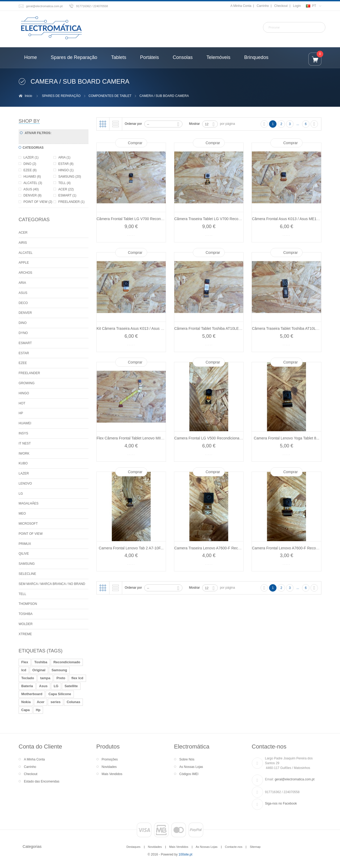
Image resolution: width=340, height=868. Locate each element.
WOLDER (26, 624)
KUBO (23, 463)
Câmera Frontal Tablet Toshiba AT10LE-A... (210, 328)
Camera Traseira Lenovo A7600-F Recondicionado (216, 548)
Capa (25, 710)
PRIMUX (25, 544)
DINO (23, 323)
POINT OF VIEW (31, 534)
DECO (23, 303)
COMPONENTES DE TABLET (110, 96)
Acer (41, 702)
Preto (61, 678)
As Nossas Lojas (191, 767)
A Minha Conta (241, 6)
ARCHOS (25, 273)
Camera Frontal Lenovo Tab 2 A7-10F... (131, 548)
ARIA (22, 283)
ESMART (25, 343)
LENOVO (25, 484)
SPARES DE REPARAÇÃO (61, 96)
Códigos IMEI (189, 774)
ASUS (23, 293)
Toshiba (41, 662)
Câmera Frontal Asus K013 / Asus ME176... (288, 219)
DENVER (25, 313)
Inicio (28, 96)
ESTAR (24, 353)
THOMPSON (28, 604)
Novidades (109, 767)
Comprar (135, 143)
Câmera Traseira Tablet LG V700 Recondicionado (215, 219)
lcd (24, 670)
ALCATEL (25, 253)
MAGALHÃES (29, 503)
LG (21, 494)
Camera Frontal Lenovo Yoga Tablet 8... (286, 438)
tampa (45, 678)
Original (39, 670)
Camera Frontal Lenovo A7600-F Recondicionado (293, 548)
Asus (43, 686)
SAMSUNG (27, 564)
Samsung (59, 670)
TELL (22, 594)
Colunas (73, 702)
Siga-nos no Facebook (281, 803)
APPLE (24, 263)
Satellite (71, 686)
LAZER (24, 473)
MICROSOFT (28, 524)
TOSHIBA (25, 614)
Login (297, 6)
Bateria (27, 686)
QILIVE (24, 554)
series (56, 702)
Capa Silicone (60, 694)
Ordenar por (133, 124)
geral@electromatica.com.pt (44, 6)
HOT (22, 403)
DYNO (23, 333)
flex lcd (77, 678)
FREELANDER (29, 373)
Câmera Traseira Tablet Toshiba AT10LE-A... (288, 328)
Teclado (28, 678)
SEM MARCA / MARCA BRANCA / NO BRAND (52, 584)
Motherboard (32, 694)
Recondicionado (67, 662)
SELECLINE (27, 574)
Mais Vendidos (112, 774)
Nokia (26, 702)
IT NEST (25, 443)
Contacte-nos (234, 847)
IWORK (24, 454)
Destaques (133, 847)
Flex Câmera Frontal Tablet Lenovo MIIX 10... (134, 438)
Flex (25, 662)
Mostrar (195, 124)
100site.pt (185, 854)
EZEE (23, 363)
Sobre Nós (187, 759)
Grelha (103, 124)
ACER (23, 233)
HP (21, 413)
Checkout (281, 6)
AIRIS (23, 243)
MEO (22, 514)
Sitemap (255, 847)
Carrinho (263, 6)
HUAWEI (25, 423)
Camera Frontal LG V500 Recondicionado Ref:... (214, 438)
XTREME (25, 634)
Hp (38, 710)
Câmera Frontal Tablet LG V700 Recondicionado (137, 219)
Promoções (110, 759)
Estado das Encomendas (42, 781)
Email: (269, 779)
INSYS (23, 433)
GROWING (27, 383)
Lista (116, 124)
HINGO (24, 393)
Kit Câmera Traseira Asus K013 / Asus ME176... (136, 328)
